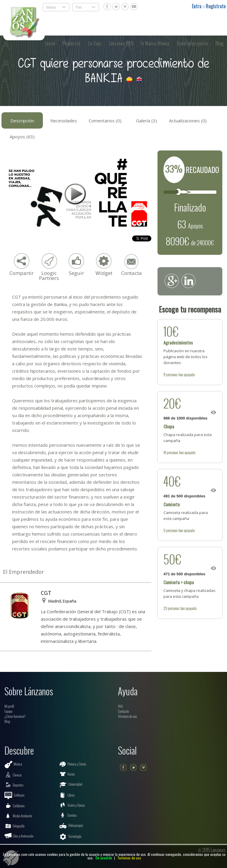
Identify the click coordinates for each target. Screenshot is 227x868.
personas (172, 374)
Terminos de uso (129, 858)
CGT (46, 593)
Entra (197, 6)
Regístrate (216, 6)
